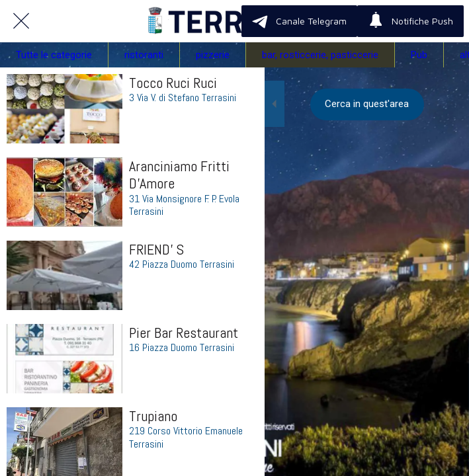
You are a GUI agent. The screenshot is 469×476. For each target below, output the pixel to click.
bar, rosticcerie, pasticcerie (320, 55)
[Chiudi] (21, 21)
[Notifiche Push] (410, 21)
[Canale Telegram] (299, 21)
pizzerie (213, 55)
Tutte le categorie (54, 55)
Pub (419, 55)
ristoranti (144, 55)
